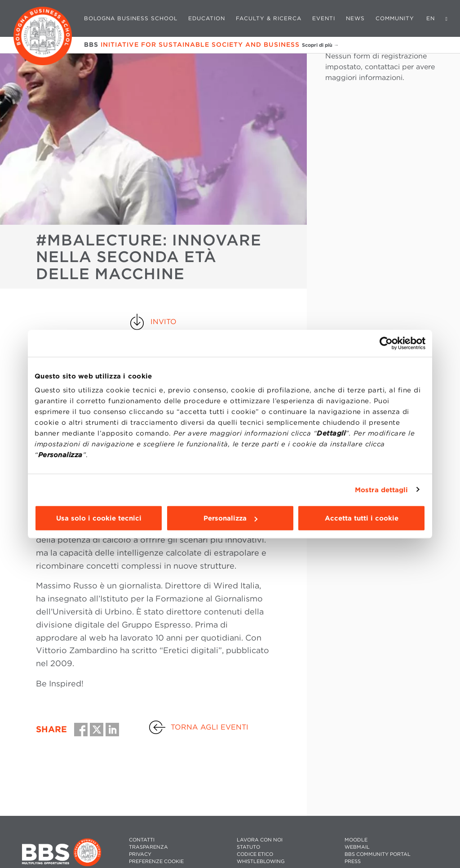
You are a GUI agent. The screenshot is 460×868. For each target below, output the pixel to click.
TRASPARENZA (148, 847)
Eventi (324, 18)
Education (207, 18)
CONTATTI (142, 840)
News (355, 18)
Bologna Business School (131, 18)
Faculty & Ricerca (269, 18)
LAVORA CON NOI (260, 840)
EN (431, 18)
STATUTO (248, 847)
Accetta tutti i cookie (362, 518)
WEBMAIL (357, 847)
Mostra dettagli (382, 490)
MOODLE (356, 840)
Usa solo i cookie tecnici (99, 518)
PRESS (353, 861)
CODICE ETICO (255, 854)
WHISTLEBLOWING (261, 861)
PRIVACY (140, 854)
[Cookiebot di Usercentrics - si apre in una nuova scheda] (386, 343)
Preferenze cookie (156, 861)
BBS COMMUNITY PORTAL (378, 854)
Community (395, 18)
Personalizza (230, 518)
